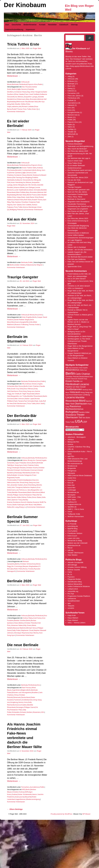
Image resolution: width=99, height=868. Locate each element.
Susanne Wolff (38, 502)
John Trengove (17, 487)
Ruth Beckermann (20, 403)
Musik (70, 117)
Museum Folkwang (21, 324)
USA (42, 712)
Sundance (17, 502)
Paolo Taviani (18, 401)
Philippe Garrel (18, 495)
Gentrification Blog (75, 582)
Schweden (16, 712)
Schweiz (23, 712)
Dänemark (17, 697)
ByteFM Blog (72, 529)
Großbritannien (27, 700)
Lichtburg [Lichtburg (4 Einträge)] (86, 395)
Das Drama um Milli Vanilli (78, 211)
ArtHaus (71, 440)
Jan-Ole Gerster (31, 185)
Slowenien (37, 712)
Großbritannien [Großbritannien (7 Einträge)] (74, 389)
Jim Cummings (17, 566)
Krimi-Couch (72, 536)
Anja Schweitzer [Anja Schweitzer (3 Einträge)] (74, 368)
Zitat (69, 137)
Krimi (40, 315)
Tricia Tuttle (27, 109)
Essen (17, 322)
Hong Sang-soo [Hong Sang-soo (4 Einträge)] (86, 392)
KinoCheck (72, 480)
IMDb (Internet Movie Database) (80, 475)
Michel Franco (32, 195)
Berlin (14, 89)
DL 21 (70, 574)
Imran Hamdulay (17, 182)
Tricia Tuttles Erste (23, 44)
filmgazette (72, 468)
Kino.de (70, 483)
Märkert (75, 620)
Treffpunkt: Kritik (74, 514)
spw (69, 603)
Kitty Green (27, 625)
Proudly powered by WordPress (62, 814)
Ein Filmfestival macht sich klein (80, 170)
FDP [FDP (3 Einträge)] (81, 381)
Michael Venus (32, 628)
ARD (24, 789)
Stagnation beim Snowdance (79, 202)
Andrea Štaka (28, 618)
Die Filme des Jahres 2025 (78, 151)
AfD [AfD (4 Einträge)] (67, 368)
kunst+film (71, 488)
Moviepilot (71, 495)
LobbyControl (73, 589)
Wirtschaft (71, 134)
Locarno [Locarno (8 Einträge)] (70, 397)
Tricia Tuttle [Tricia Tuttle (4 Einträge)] (70, 422)
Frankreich (17, 700)
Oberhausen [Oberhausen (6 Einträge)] (81, 404)
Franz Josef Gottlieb (32, 94)
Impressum (30, 30)
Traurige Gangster (23, 277)
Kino (29, 165)
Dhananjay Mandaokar (22, 473)
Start (7, 25)
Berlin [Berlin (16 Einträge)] (70, 373)
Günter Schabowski (25, 794)
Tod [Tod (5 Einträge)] (80, 418)
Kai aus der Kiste (22, 219)
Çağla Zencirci (22, 89)
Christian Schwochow (28, 564)
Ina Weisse (19, 97)
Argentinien (16, 690)
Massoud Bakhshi (19, 628)
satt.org (70, 550)
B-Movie (31, 315)
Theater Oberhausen (75, 553)
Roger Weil (37, 48)
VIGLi (70, 288)
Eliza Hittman (28, 389)
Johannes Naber (17, 625)
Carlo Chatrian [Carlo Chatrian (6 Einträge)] (83, 374)
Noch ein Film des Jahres (77, 192)
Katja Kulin (72, 615)
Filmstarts (71, 473)
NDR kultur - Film (74, 497)
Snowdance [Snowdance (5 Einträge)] (71, 415)
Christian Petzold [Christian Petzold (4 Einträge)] (72, 377)
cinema (70, 444)
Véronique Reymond (21, 633)
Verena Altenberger (30, 207)
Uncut (70, 512)
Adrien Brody (27, 460)
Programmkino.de (74, 504)
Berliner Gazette (74, 570)
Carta (70, 572)
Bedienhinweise (30, 25)
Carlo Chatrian (34, 386)
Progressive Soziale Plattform (79, 596)
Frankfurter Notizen (75, 533)
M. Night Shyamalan (28, 394)
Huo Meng (34, 180)
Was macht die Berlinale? (77, 149)
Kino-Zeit (71, 485)
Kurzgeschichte (73, 112)
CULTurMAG (72, 531)
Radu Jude (25, 197)
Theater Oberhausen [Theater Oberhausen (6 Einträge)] (75, 416)
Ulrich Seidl (40, 403)
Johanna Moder (19, 187)
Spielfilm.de (72, 507)
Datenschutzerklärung (14, 30)
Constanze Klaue (20, 92)
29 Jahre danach (79, 279)
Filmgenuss (72, 471)
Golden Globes (20, 265)
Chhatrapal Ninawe (18, 468)
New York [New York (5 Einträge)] (70, 404)
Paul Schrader (29, 401)
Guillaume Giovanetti (23, 180)
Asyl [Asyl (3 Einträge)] (85, 370)
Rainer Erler (34, 197)
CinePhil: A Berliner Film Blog (79, 447)
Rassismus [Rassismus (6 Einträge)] (75, 406)
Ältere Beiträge (15, 809)
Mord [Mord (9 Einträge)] (82, 401)
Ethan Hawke (19, 94)
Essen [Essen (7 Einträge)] (69, 381)
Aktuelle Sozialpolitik (75, 562)
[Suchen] (90, 38)
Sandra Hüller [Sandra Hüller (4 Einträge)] (84, 412)
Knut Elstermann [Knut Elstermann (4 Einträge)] (76, 395)
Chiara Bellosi (18, 623)
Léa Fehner (20, 490)
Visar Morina (34, 633)
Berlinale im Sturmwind (76, 199)
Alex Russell (26, 87)
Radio (40, 84)
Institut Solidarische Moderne (79, 586)
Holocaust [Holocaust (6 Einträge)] (75, 392)
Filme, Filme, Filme (75, 197)
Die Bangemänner (86, 346)
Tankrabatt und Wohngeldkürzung (80, 146)
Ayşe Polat (19, 463)
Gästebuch (64, 25)
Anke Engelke (27, 317)
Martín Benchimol (34, 492)
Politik (30, 262)
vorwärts (71, 608)
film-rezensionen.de (75, 464)
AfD (23, 384)
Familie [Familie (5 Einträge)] (76, 381)
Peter (70, 620)
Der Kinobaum (25, 5)
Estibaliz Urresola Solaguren (21, 475)
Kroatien (24, 705)
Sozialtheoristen (74, 601)
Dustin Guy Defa (17, 389)
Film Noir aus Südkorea (77, 259)
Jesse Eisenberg (30, 485)
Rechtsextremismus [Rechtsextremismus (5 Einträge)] (74, 409)
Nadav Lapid (29, 399)
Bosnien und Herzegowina (22, 692)
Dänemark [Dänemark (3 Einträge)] (74, 379)
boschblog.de (73, 526)
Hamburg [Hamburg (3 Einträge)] (85, 390)
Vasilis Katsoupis (18, 505)
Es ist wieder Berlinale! (76, 165)
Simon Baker (37, 497)
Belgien (23, 690)
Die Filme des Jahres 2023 (78, 218)
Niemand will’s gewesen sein (79, 190)
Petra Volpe (16, 197)
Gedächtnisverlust (74, 168)
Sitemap (74, 25)
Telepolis (71, 606)
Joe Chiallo (16, 394)
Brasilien (35, 692)
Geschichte (16, 25)
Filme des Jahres (74, 96)
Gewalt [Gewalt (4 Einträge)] (83, 387)
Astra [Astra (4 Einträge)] (82, 370)
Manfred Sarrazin (74, 324)
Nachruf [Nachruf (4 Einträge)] (89, 401)
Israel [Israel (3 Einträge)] (67, 395)
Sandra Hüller (16, 497)
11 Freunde (72, 524)
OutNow (71, 502)
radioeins (15, 106)
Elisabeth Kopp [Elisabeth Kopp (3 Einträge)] (82, 379)
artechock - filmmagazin (77, 437)
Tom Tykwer (17, 205)
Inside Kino (72, 478)
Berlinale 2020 (19, 581)
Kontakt (42, 25)
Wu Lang (15, 507)
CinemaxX (34, 470)
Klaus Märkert (73, 348)
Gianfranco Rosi (16, 391)
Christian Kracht (32, 468)
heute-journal (20, 797)
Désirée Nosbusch (33, 175)
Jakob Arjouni (87, 336)
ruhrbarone (72, 599)
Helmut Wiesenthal (75, 584)
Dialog (70, 88)
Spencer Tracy (17, 500)
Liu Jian (27, 490)
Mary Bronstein (31, 99)
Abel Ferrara (26, 688)
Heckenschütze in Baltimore (78, 233)
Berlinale (15, 84)
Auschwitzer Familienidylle (78, 194)
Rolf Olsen (28, 200)
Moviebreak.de (73, 492)
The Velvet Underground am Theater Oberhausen (79, 341)
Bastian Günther (20, 620)
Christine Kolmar (18, 792)
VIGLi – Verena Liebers (76, 623)
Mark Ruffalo (21, 192)
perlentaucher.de (74, 545)
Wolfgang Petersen (17, 210)
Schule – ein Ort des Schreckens (80, 250)
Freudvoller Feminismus (77, 204)
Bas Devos (19, 386)
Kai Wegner (38, 265)
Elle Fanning (17, 177)
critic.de (71, 449)
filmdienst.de (72, 466)
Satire (70, 127)
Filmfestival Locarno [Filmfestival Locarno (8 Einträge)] (77, 384)
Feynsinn (71, 577)
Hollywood (30, 265)
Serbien (29, 712)
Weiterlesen (14, 76)
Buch (69, 86)
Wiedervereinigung (33, 799)
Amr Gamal (37, 460)
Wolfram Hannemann (76, 516)
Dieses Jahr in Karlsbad (77, 247)
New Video (72, 500)
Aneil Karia (37, 618)
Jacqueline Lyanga (30, 97)
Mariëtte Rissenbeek (35, 396)
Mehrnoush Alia (22, 102)
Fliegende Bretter (74, 579)
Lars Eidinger (30, 187)
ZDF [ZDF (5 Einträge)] (85, 422)
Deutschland (26, 697)
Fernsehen (25, 787)
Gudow (14, 794)
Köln (31, 322)
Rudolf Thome (17, 109)
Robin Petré (18, 569)
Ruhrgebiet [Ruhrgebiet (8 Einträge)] (72, 412)
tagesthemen (21, 799)
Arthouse (24, 82)
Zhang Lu (22, 507)
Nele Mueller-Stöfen (18, 104)
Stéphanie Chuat (27, 630)
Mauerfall (28, 797)
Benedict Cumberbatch (24, 170)
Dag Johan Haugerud (35, 92)
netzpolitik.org (73, 591)
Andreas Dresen (31, 384)
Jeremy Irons (23, 702)
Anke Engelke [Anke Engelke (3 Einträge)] (84, 368)
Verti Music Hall (31, 505)
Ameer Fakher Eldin (29, 168)
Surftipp (71, 129)
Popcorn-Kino (32, 84)
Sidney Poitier (26, 497)
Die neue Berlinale (23, 645)
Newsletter (52, 25)
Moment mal (72, 115)
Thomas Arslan (34, 324)
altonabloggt (72, 565)
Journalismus (34, 787)
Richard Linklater (28, 106)
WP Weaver (86, 814)
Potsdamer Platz (30, 495)
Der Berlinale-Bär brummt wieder (80, 257)
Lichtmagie (72, 490)
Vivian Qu (35, 109)
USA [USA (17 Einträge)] (79, 421)
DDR (26, 792)
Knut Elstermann (19, 99)
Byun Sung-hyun (16, 465)
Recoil (70, 548)
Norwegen (20, 707)
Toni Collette (27, 205)
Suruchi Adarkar (27, 502)
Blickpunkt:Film (73, 442)
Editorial (71, 91)
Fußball (70, 100)
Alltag (70, 76)
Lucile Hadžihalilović (21, 190)
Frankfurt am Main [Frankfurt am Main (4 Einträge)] (73, 387)
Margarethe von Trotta (18, 396)
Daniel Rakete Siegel (22, 320)
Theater (71, 132)
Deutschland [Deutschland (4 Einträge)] (84, 377)
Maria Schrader (35, 190)
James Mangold (19, 185)
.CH (75, 502)
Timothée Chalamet (29, 202)
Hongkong (14, 702)
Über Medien (72, 555)
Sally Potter (16, 630)
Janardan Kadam (17, 485)
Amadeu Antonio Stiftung (77, 567)
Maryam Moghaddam (30, 566)
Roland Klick (19, 200)
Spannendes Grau (75, 267)
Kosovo (17, 705)
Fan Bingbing (27, 177)
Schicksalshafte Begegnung (78, 226)
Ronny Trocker (28, 569)
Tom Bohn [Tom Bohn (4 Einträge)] (86, 418)
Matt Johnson (19, 399)
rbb (20, 106)
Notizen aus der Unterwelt (77, 543)
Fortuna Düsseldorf (75, 144)
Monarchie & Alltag (75, 541)
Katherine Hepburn (30, 487)
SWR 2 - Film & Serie (76, 509)
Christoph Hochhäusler (21, 470)
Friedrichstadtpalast (24, 480)
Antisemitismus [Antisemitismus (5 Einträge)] (72, 370)
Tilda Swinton (16, 202)
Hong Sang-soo (28, 391)
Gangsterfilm (24, 322)
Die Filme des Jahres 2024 (78, 177)
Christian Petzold (30, 623)
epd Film (71, 456)
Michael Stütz (33, 102)
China (16, 695)
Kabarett (71, 105)
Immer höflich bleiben (76, 235)
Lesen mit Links (74, 538)
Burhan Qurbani (15, 173)
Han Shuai (20, 482)
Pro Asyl (71, 594)
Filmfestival (23, 84)
